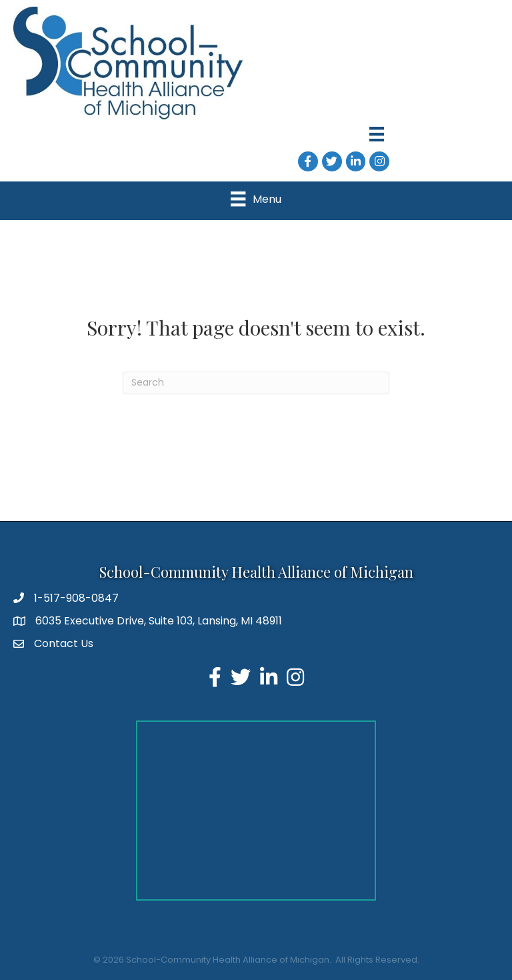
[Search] (256, 383)
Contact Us (64, 643)
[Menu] (377, 134)
